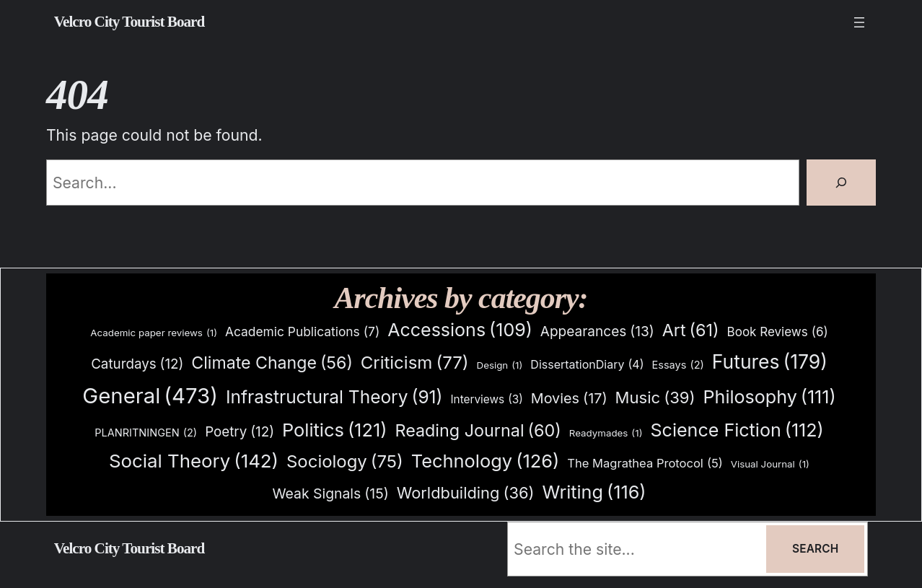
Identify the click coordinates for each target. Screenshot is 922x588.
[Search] (841, 183)
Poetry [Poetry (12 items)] (240, 432)
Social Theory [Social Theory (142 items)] (194, 461)
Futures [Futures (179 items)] (770, 362)
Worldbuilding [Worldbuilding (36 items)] (466, 493)
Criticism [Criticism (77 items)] (415, 363)
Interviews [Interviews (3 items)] (486, 400)
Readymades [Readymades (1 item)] (606, 433)
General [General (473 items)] (150, 396)
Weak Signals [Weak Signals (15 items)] (330, 494)
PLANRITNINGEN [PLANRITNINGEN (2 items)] (146, 433)
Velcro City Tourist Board (129, 22)
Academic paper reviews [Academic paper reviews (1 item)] (154, 333)
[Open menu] (859, 22)
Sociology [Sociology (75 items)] (345, 462)
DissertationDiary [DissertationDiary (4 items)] (587, 365)
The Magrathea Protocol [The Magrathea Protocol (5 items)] (645, 463)
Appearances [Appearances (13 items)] (597, 332)
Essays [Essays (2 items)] (678, 365)
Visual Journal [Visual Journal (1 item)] (770, 464)
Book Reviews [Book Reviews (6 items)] (778, 332)
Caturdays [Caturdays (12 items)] (137, 364)
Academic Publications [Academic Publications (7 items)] (302, 332)
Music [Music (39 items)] (655, 398)
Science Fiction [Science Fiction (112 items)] (737, 430)
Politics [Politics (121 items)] (334, 430)
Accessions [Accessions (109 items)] (460, 330)
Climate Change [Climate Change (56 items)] (272, 363)
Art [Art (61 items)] (691, 330)
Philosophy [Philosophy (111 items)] (770, 397)
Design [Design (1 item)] (500, 365)
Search (815, 549)
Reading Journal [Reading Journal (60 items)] (478, 431)
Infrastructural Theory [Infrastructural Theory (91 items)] (334, 398)
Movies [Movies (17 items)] (569, 399)
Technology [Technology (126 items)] (486, 461)
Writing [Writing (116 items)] (594, 492)
